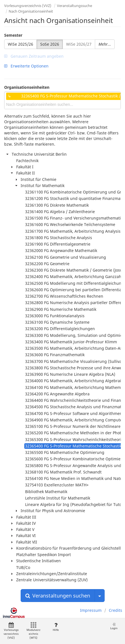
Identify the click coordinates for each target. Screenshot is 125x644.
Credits (116, 610)
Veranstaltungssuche (74, 6)
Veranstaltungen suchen (58, 596)
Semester (13, 35)
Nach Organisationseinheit (31, 11)
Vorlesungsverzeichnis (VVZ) (28, 6)
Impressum (91, 610)
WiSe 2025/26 (21, 44)
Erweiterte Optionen (26, 66)
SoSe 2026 (50, 44)
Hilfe (56, 627)
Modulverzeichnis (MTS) (33, 631)
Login (114, 626)
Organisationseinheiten (27, 87)
